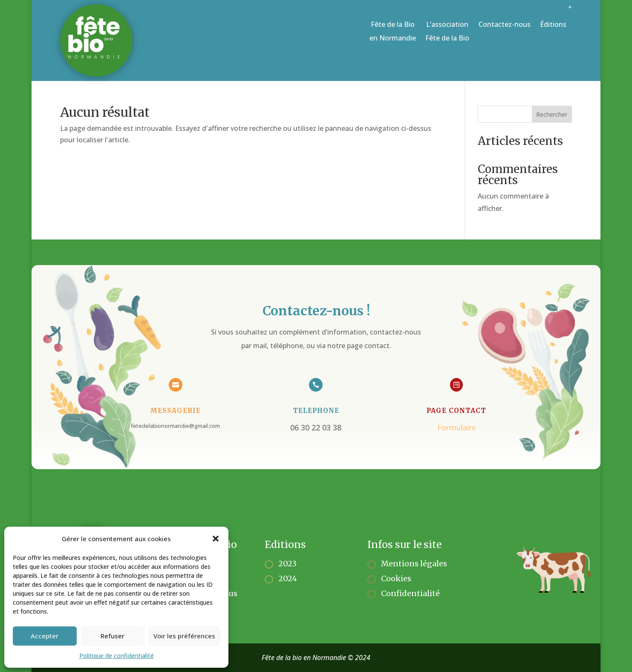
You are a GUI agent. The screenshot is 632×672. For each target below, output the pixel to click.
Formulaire (453, 426)
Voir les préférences (184, 636)
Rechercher (552, 114)
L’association (447, 32)
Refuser (113, 636)
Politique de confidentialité (117, 656)
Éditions (553, 24)
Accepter (45, 636)
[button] (216, 539)
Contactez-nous (505, 24)
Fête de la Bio (393, 32)
